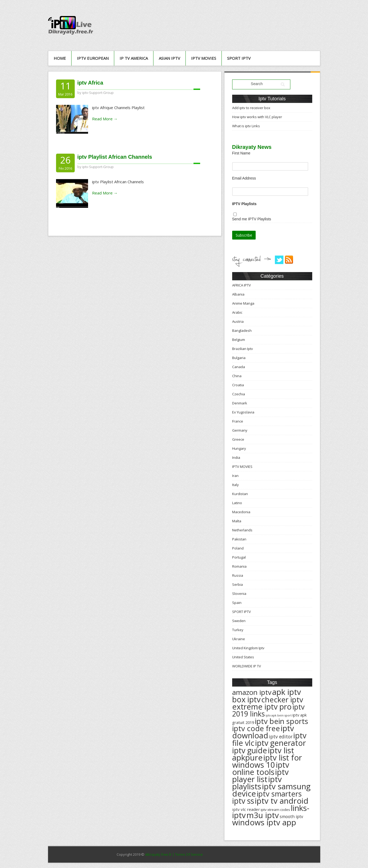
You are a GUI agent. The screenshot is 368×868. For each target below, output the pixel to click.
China (237, 376)
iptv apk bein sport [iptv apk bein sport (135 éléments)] (279, 715)
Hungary (239, 448)
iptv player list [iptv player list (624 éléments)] (260, 776)
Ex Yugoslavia (243, 412)
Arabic (237, 312)
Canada (239, 367)
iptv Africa (90, 83)
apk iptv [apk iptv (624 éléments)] (287, 692)
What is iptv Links (246, 126)
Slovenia (239, 594)
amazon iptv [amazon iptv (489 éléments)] (252, 692)
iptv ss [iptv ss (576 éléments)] (243, 801)
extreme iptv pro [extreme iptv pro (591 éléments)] (262, 707)
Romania (239, 566)
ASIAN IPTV (169, 58)
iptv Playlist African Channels (115, 157)
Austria (238, 321)
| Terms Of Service (188, 854)
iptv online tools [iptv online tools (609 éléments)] (261, 768)
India (236, 457)
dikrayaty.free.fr (158, 854)
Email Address (244, 178)
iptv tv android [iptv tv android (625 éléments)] (282, 801)
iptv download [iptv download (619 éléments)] (263, 732)
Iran (235, 476)
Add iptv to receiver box (251, 108)
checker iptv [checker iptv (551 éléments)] (282, 699)
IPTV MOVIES (204, 58)
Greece (238, 439)
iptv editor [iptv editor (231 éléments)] (281, 736)
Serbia (238, 584)
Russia (238, 575)
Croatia (238, 385)
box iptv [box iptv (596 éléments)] (246, 699)
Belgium (239, 340)
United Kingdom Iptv (248, 648)
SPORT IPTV (239, 58)
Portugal (239, 557)
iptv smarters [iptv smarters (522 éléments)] (279, 794)
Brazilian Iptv (243, 349)
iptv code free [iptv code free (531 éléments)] (256, 728)
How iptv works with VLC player (257, 117)
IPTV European (93, 58)
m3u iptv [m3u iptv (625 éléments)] (263, 815)
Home (60, 58)
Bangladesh (242, 331)
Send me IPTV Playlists (252, 219)
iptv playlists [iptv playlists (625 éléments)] (257, 783)
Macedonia (241, 512)
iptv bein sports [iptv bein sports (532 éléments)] (282, 721)
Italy (236, 485)
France (238, 421)
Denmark (240, 403)
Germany (240, 430)
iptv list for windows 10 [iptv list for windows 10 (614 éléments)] (267, 761)
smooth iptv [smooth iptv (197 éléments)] (291, 817)
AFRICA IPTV (242, 285)
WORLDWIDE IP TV (247, 666)
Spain (237, 603)
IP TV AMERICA (134, 58)
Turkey (238, 630)
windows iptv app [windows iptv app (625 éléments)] (264, 822)
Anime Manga (243, 303)
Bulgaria (239, 358)
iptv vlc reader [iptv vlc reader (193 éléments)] (246, 809)
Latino (237, 503)
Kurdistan (240, 494)
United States (243, 657)
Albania (238, 294)
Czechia (239, 394)
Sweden (239, 621)
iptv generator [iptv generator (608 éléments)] (280, 743)
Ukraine (239, 639)
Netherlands (242, 530)
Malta (237, 521)
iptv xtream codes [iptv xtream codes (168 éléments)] (275, 810)
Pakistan (239, 539)
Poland (238, 548)
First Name (241, 153)
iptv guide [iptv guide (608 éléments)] (250, 750)
